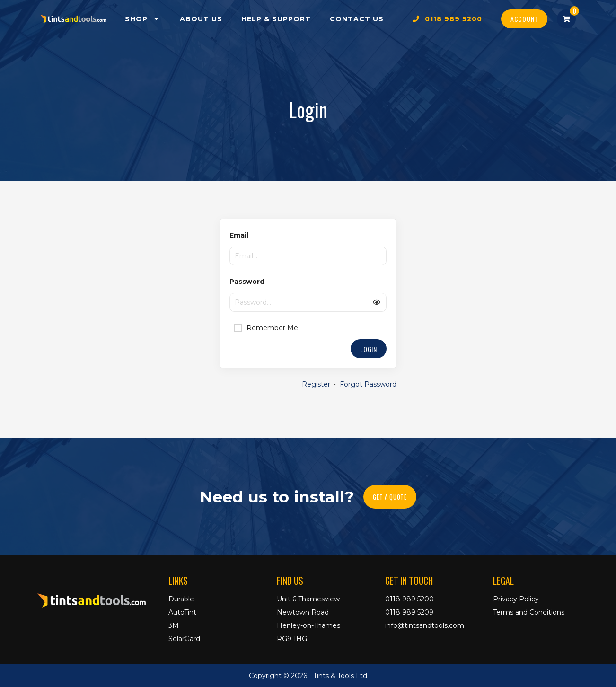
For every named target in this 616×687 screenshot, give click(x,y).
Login (369, 349)
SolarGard (184, 639)
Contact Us (357, 19)
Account (524, 19)
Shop (143, 19)
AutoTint (182, 612)
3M (174, 625)
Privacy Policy (516, 599)
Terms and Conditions (529, 612)
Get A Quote (390, 497)
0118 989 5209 (409, 612)
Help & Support (276, 19)
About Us (201, 19)
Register (316, 384)
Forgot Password (368, 384)
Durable (181, 599)
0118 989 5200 (447, 19)
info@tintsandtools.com (425, 625)
